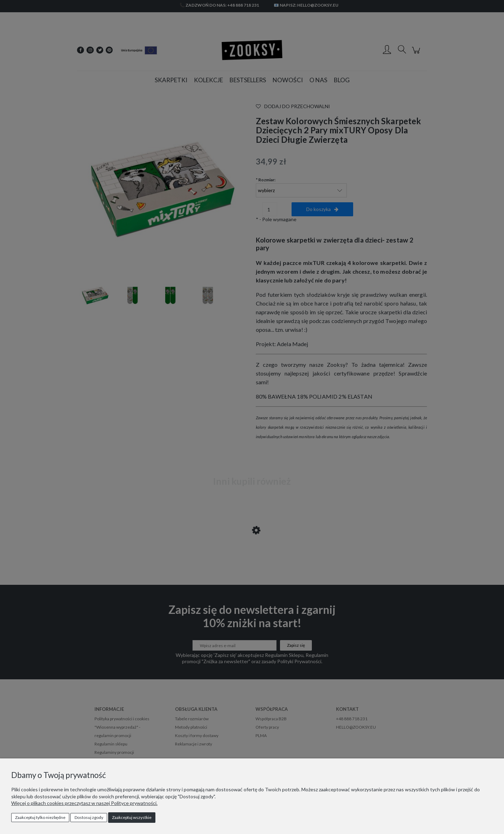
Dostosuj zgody (89, 817)
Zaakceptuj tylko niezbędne (40, 817)
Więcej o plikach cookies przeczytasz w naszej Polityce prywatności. (84, 803)
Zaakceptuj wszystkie (132, 817)
